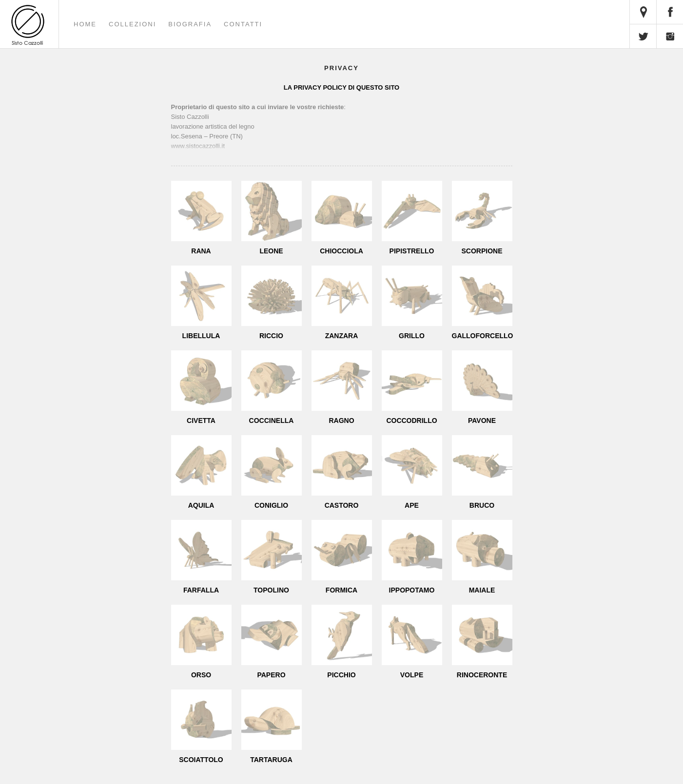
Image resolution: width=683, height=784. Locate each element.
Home (85, 24)
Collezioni (132, 24)
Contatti (243, 24)
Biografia (190, 24)
